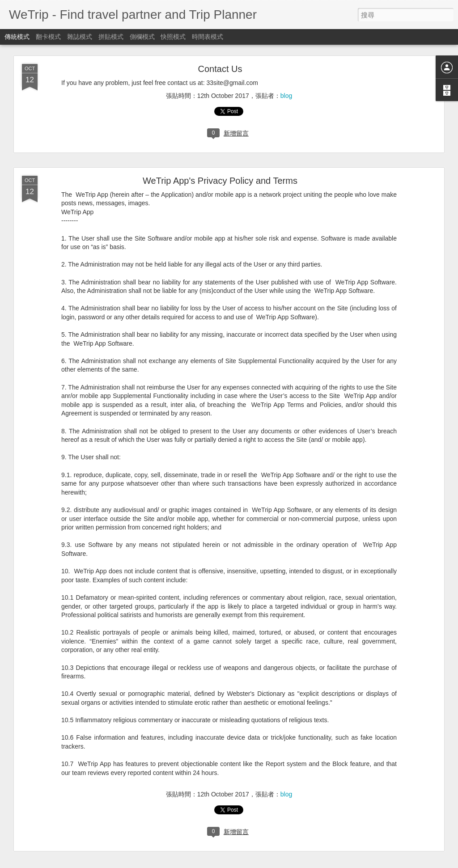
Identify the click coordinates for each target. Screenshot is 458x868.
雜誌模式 (80, 37)
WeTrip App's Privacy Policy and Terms (220, 181)
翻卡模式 (48, 37)
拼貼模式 (111, 37)
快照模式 (173, 37)
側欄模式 (142, 37)
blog (286, 96)
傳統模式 (17, 37)
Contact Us (220, 69)
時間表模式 (208, 37)
